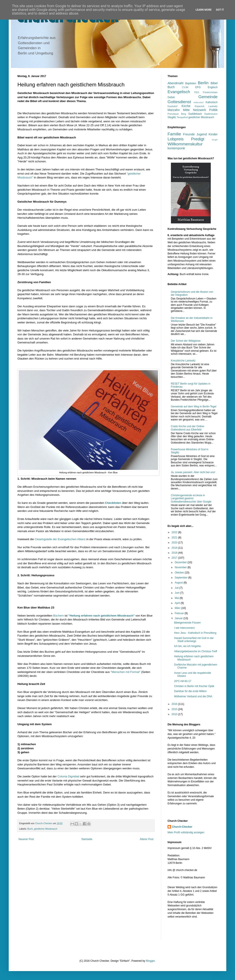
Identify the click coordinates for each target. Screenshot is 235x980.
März (178, 608)
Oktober (180, 573)
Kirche (186, 106)
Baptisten (191, 83)
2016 (175, 704)
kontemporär (176, 148)
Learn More (204, 10)
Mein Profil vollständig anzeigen (186, 832)
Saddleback (195, 114)
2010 (175, 714)
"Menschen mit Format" (125, 672)
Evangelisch (179, 92)
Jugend (202, 134)
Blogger (150, 961)
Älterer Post (147, 839)
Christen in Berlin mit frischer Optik (194, 686)
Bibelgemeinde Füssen (187, 623)
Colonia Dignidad (68, 776)
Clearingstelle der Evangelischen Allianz (60, 539)
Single (215, 140)
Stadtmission (211, 114)
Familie (174, 134)
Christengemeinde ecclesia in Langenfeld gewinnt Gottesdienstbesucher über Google (191, 498)
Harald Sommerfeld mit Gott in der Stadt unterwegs (194, 640)
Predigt (198, 139)
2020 (175, 543)
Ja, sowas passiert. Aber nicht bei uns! (193, 472)
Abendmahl (175, 83)
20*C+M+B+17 (183, 681)
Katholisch (212, 102)
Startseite (87, 839)
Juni (177, 593)
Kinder (213, 134)
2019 (175, 548)
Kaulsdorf (173, 106)
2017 (175, 558)
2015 (175, 709)
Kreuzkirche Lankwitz (183, 361)
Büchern (58, 616)
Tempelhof (182, 117)
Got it (220, 10)
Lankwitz (213, 106)
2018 (175, 553)
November (181, 567)
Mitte (186, 110)
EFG (198, 87)
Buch (30, 829)
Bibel (214, 83)
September (181, 578)
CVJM (185, 87)
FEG (197, 92)
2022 (175, 532)
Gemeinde (208, 97)
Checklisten (113, 503)
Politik (213, 110)
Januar (179, 618)
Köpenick (200, 106)
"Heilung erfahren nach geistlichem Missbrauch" (102, 616)
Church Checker (68, 20)
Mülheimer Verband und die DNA (193, 696)
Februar (180, 613)
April (178, 603)
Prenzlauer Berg (177, 114)
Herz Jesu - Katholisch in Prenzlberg (195, 633)
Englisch (213, 87)
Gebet (171, 97)
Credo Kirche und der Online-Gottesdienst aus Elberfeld (188, 428)
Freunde (189, 134)
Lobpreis (176, 139)
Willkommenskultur (185, 144)
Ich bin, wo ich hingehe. (188, 646)
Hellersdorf (198, 102)
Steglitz (172, 117)
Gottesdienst (179, 102)
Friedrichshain (210, 92)
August (179, 583)
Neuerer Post (26, 839)
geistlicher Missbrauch (46, 829)
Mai (177, 598)
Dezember (181, 562)
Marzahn (174, 110)
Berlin (203, 83)
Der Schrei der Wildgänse (186, 341)
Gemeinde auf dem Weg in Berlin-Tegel (194, 407)
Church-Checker (182, 827)
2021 (175, 538)
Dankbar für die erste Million (190, 691)
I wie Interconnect (184, 628)
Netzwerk (200, 110)
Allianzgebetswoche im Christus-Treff (196, 651)
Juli (177, 588)
